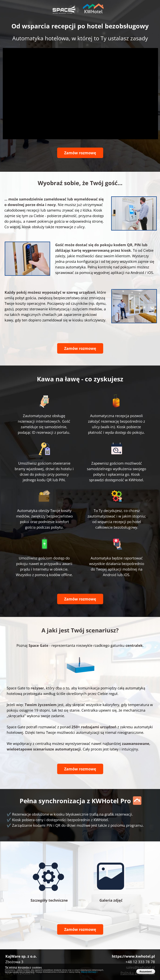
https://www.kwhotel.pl (133, 956)
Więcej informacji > (89, 972)
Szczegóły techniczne (49, 900)
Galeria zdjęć (111, 900)
